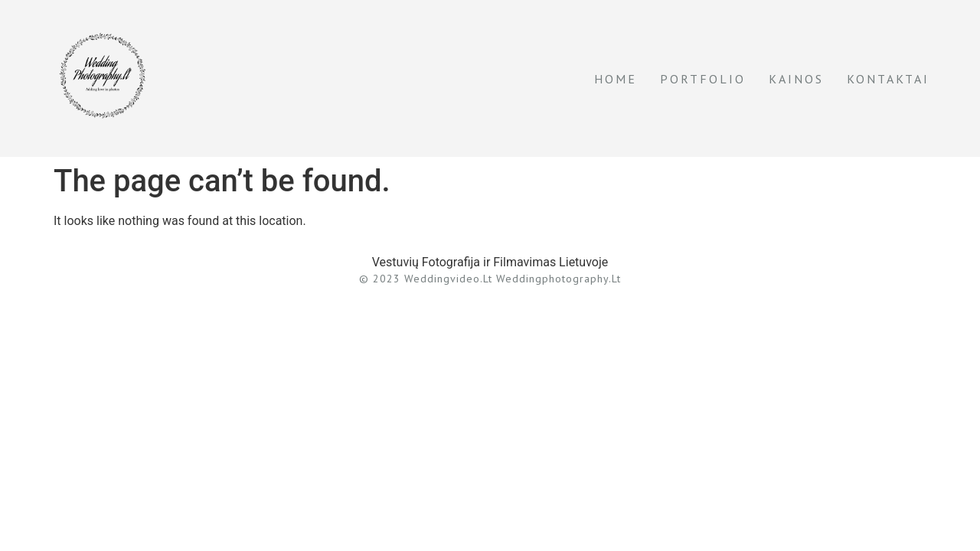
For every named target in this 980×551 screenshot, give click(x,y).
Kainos (796, 79)
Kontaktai (888, 79)
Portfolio (703, 79)
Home (616, 79)
